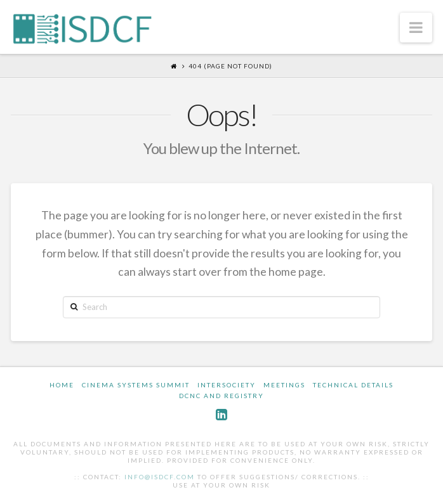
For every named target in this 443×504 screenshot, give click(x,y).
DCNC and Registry (221, 396)
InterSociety (227, 385)
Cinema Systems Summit (136, 385)
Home (62, 385)
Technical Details (353, 385)
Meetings (284, 385)
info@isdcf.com (160, 477)
